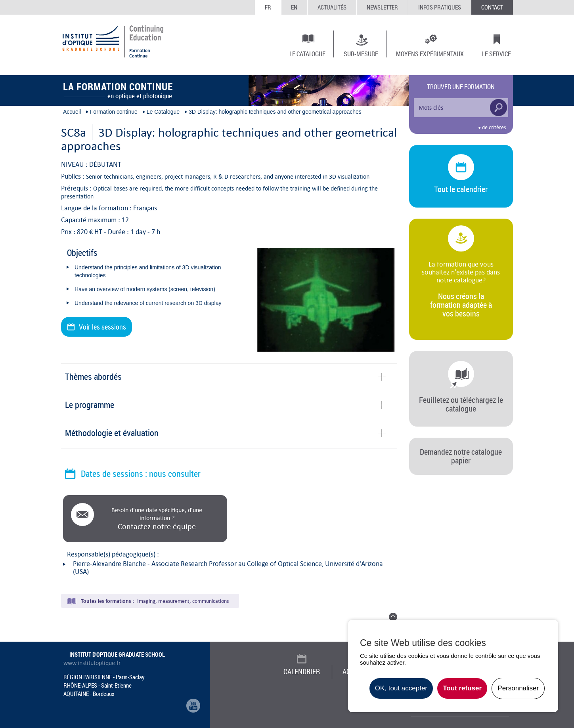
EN (294, 7)
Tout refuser (462, 688)
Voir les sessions (102, 327)
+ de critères (492, 128)
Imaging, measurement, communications (183, 601)
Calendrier (302, 671)
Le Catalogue (307, 53)
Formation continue (114, 112)
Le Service (497, 53)
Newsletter (382, 7)
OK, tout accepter (401, 688)
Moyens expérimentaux (430, 53)
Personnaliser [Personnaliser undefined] (518, 688)
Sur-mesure (361, 53)
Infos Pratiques (440, 7)
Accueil (72, 112)
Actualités (332, 7)
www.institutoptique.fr (92, 663)
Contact (492, 7)
